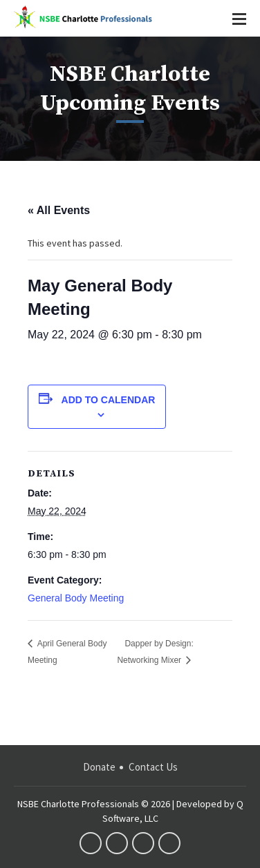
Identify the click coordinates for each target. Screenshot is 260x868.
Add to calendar (109, 400)
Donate (99, 767)
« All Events (59, 210)
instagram (169, 843)
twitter (117, 843)
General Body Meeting (76, 598)
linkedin (143, 843)
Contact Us (153, 767)
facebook (91, 843)
